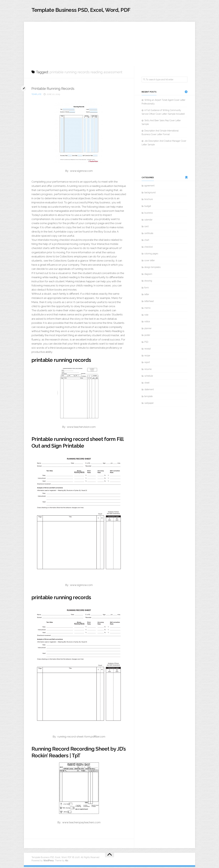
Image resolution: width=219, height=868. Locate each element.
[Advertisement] (109, 44)
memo (147, 309)
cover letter (150, 262)
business (149, 214)
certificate (149, 234)
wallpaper (149, 404)
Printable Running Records (56, 90)
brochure (149, 201)
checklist (148, 248)
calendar (148, 221)
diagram (148, 275)
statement (149, 391)
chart (147, 241)
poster (147, 336)
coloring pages (151, 255)
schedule (149, 377)
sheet (147, 384)
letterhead (149, 302)
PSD (146, 343)
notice (147, 323)
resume (148, 370)
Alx (67, 862)
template (36, 95)
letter (147, 296)
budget (148, 207)
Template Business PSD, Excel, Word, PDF (93, 11)
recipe (147, 357)
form (147, 289)
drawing (148, 282)
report (147, 364)
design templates (152, 269)
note (146, 316)
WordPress (48, 862)
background (150, 194)
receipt (148, 350)
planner (148, 330)
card (146, 228)
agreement (149, 187)
